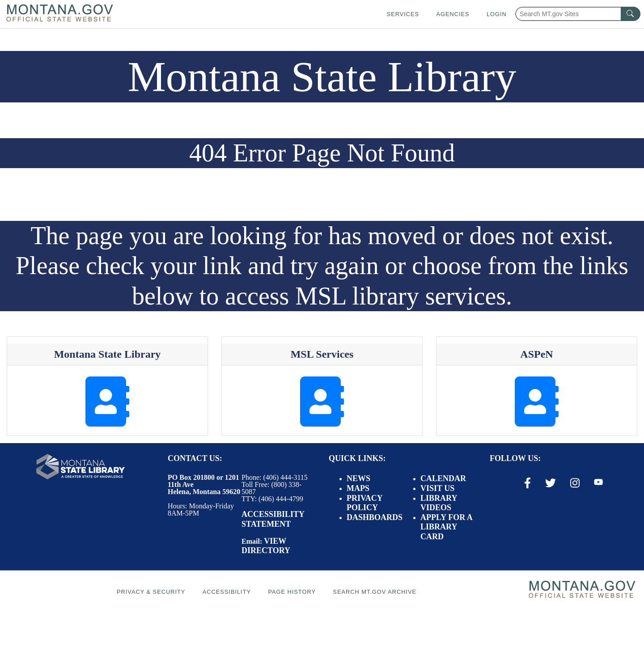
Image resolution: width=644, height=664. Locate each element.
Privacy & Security (151, 592)
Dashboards (375, 517)
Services (403, 14)
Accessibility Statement (273, 519)
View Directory (266, 546)
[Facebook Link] (527, 483)
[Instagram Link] (575, 483)
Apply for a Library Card (446, 527)
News (358, 478)
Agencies (453, 14)
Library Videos (439, 503)
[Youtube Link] (598, 482)
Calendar (443, 478)
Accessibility (227, 592)
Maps (358, 488)
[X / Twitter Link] (551, 483)
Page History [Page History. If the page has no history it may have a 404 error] (292, 592)
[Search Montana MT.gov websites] (578, 14)
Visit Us (437, 488)
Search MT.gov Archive (375, 592)
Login (497, 14)
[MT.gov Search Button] (631, 14)
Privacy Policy (364, 503)
